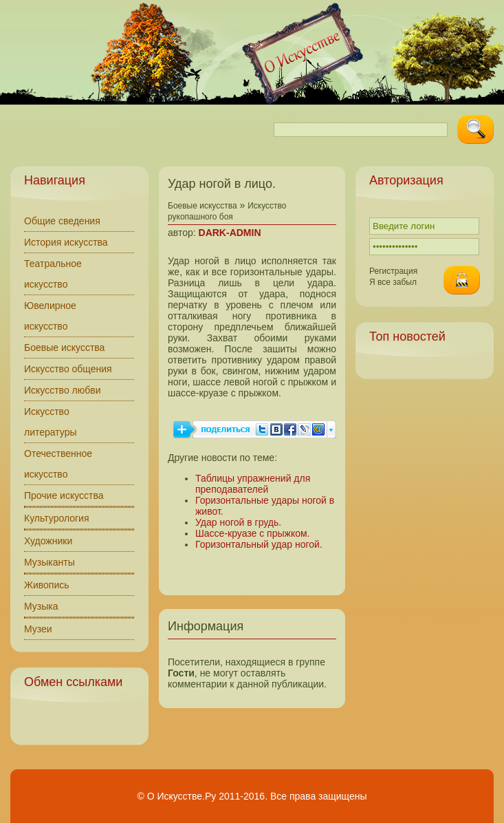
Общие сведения (62, 221)
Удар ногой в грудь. (238, 522)
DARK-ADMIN (230, 233)
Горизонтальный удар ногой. (259, 544)
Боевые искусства (64, 348)
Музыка (41, 606)
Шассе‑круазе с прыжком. (253, 533)
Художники (48, 541)
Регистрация (393, 271)
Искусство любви (63, 390)
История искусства (66, 242)
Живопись (47, 585)
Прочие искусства (64, 495)
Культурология (57, 518)
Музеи (38, 629)
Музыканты (50, 562)
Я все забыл (393, 282)
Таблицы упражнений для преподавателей (253, 484)
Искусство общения (68, 369)
